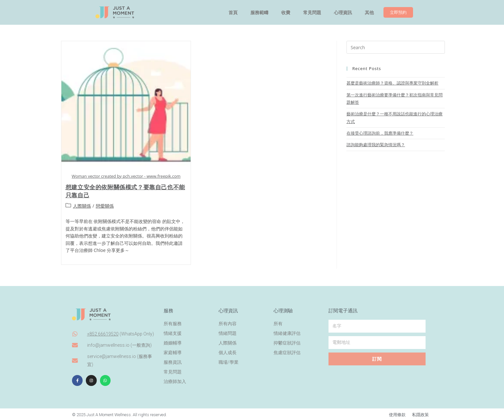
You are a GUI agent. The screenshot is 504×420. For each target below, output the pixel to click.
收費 (286, 13)
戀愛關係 (105, 206)
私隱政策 (420, 414)
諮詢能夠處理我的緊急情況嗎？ (376, 145)
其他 (369, 13)
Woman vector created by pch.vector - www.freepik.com (126, 176)
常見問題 (312, 13)
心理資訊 (343, 13)
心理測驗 (283, 309)
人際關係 (82, 206)
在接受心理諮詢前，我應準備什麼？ (380, 133)
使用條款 (397, 414)
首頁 (233, 13)
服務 (168, 309)
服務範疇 (259, 13)
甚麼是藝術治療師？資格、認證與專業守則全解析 (392, 83)
